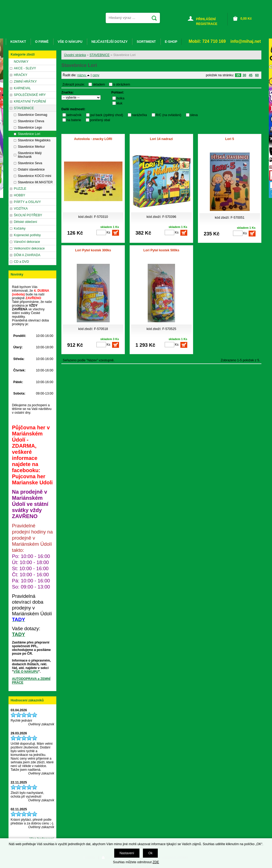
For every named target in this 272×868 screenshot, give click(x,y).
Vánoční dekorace (27, 242)
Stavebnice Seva (30, 163)
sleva (194, 115)
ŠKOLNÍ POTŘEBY (28, 215)
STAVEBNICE (100, 55)
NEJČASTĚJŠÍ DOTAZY (109, 42)
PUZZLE (20, 189)
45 (251, 75)
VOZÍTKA (21, 209)
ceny (96, 75)
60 (257, 75)
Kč (246, 19)
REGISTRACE (207, 24)
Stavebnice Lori (29, 134)
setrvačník (74, 115)
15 (238, 75)
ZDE (156, 862)
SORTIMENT (146, 42)
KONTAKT (18, 42)
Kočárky (20, 228)
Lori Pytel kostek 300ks (93, 250)
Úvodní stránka (75, 55)
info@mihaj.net (246, 41)
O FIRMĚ (42, 42)
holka (120, 98)
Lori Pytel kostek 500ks (161, 250)
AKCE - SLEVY (25, 68)
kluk (120, 103)
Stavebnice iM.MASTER (35, 182)
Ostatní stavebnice (31, 170)
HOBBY (20, 195)
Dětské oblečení (25, 222)
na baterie (74, 120)
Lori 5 (230, 139)
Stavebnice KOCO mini (35, 176)
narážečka (139, 115)
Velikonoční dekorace (29, 248)
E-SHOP (171, 42)
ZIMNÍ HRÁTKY (25, 82)
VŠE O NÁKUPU (26, 672)
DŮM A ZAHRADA (27, 255)
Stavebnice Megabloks (34, 140)
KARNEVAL (22, 88)
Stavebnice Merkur (31, 147)
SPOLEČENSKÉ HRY (30, 95)
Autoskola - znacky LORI (93, 139)
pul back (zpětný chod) (107, 115)
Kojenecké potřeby (27, 235)
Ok (150, 853)
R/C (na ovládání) (169, 115)
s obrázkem (122, 84)
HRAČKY (21, 75)
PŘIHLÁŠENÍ (206, 19)
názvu (84, 75)
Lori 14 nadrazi (161, 139)
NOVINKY (21, 62)
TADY (18, 634)
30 (244, 75)
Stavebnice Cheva (31, 121)
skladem (100, 84)
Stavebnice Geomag (33, 115)
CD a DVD (21, 262)
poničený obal (100, 120)
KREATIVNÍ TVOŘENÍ (30, 101)
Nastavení (127, 853)
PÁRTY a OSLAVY (27, 202)
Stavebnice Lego (30, 128)
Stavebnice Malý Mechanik (30, 155)
